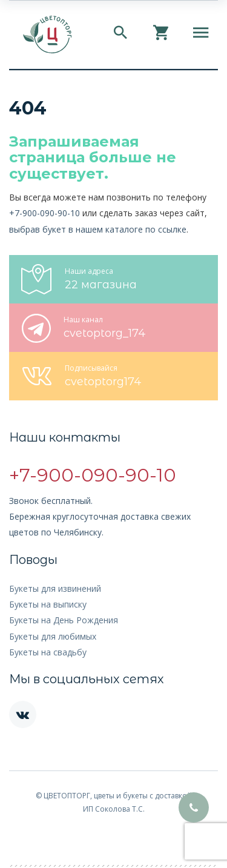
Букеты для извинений (55, 588)
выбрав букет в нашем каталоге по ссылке (98, 229)
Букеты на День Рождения (64, 620)
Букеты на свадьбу (48, 652)
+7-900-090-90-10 (44, 213)
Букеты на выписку (48, 604)
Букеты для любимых (53, 636)
